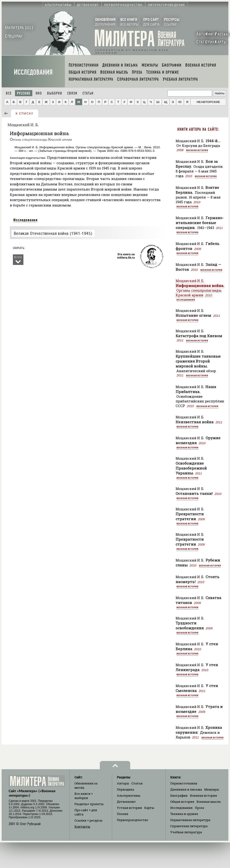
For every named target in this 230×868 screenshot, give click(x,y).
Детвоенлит (126, 802)
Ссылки (88, 820)
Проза (199, 808)
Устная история (129, 808)
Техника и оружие (184, 814)
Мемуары (212, 789)
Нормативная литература (190, 820)
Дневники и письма (186, 789)
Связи (72, 93)
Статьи (88, 93)
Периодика (125, 789)
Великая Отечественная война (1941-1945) (53, 233)
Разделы (89, 804)
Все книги (84, 796)
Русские (24, 93)
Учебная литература (186, 832)
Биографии (179, 795)
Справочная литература (189, 826)
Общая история (182, 802)
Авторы (123, 783)
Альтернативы (129, 795)
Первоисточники (184, 783)
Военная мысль (209, 802)
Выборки (55, 93)
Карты (149, 808)
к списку (25, 114)
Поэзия (122, 814)
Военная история (197, 150)
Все (9, 93)
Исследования (33, 72)
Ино (39, 93)
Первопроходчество (132, 820)
